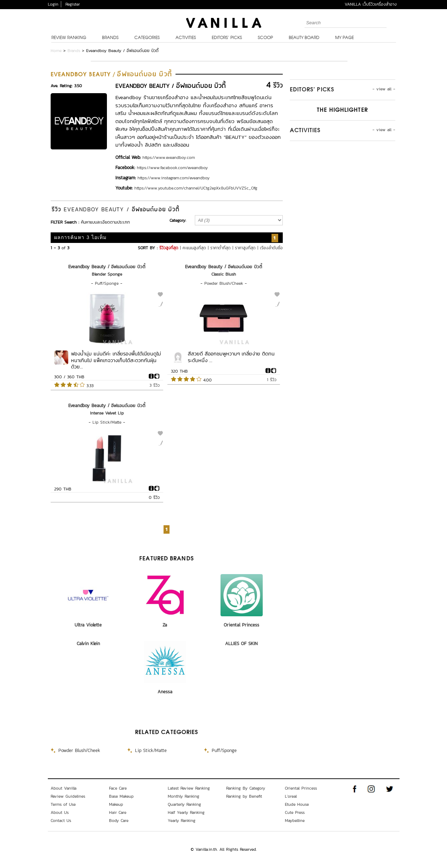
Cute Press (295, 812)
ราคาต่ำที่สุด (221, 248)
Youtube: (124, 188)
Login (53, 4)
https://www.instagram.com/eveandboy (174, 178)
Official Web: (128, 157)
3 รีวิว (155, 385)
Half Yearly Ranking (186, 812)
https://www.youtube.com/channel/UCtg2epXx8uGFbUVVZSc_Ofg (196, 188)
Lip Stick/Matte (107, 422)
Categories (147, 38)
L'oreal (291, 796)
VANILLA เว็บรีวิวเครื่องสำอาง (371, 4)
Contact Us (61, 821)
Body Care (119, 821)
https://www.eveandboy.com (169, 157)
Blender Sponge (107, 274)
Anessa (165, 692)
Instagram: (126, 178)
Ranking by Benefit (244, 796)
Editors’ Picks (227, 38)
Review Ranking (69, 38)
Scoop (265, 38)
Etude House (297, 804)
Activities (186, 38)
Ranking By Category (246, 788)
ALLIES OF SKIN (241, 644)
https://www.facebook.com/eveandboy (172, 168)
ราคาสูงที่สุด (245, 248)
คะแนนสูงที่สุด (194, 248)
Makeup (116, 804)
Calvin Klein (88, 644)
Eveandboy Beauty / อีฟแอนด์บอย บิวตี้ (107, 267)
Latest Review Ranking (189, 788)
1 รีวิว (272, 380)
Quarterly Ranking (184, 804)
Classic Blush (224, 274)
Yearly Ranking (182, 821)
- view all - (384, 89)
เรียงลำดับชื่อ (271, 248)
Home (56, 51)
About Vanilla (63, 788)
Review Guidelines (68, 796)
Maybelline (295, 821)
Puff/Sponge (107, 283)
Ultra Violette (88, 625)
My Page (344, 38)
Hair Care (118, 812)
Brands (110, 38)
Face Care (118, 788)
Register (73, 4)
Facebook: (125, 168)
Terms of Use (63, 804)
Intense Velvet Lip (107, 413)
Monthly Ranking (184, 796)
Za (165, 625)
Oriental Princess (241, 625)
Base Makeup (121, 796)
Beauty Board (304, 38)
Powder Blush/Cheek (224, 283)
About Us (60, 812)
